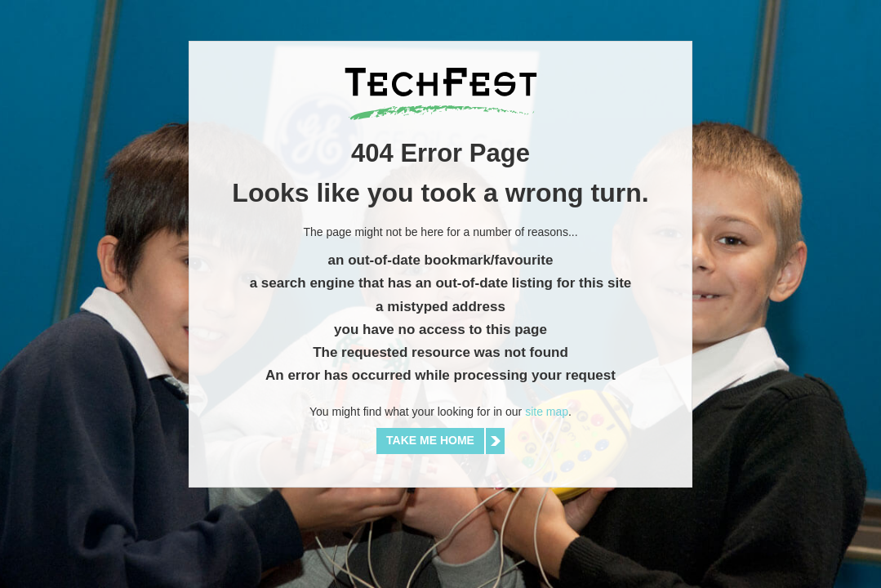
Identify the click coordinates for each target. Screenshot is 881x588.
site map (547, 412)
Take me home (430, 440)
